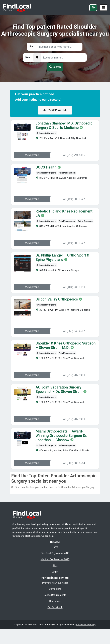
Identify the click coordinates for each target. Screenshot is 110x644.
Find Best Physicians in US (55, 553)
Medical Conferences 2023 (55, 559)
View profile (31, 155)
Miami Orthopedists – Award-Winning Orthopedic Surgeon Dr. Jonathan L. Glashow (65, 436)
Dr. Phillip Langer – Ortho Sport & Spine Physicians (62, 257)
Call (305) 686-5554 (74, 463)
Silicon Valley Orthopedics (56, 299)
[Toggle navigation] (104, 8)
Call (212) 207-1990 (74, 375)
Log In (55, 572)
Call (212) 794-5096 (74, 155)
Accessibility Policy (86, 624)
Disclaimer (55, 601)
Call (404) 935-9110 (74, 287)
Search (55, 67)
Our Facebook (55, 607)
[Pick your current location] (37, 57)
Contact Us (55, 589)
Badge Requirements (55, 595)
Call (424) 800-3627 (74, 199)
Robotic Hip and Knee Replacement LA (66, 211)
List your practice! (55, 110)
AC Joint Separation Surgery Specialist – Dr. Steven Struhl (59, 389)
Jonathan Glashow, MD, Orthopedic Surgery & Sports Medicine (64, 125)
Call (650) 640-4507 (74, 331)
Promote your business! (55, 583)
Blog (55, 565)
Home (55, 547)
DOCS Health (45, 167)
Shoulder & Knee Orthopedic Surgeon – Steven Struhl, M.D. (65, 345)
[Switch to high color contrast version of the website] (93, 8)
